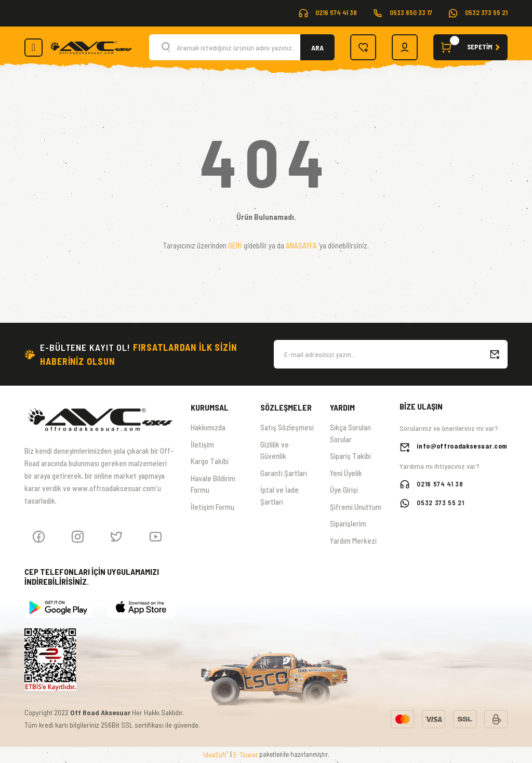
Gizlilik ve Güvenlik (275, 450)
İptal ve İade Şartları (280, 496)
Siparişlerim (348, 523)
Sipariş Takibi (350, 456)
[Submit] (495, 354)
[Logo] (91, 46)
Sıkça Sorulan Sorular (350, 433)
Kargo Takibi (210, 461)
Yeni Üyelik (346, 473)
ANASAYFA (301, 245)
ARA (317, 48)
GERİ (235, 245)
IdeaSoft (216, 754)
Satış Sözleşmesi (287, 427)
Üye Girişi (344, 490)
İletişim (202, 444)
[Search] (242, 47)
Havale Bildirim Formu (213, 484)
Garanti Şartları (284, 473)
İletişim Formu (212, 507)
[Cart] (470, 47)
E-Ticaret (245, 755)
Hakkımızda (208, 427)
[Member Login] (405, 47)
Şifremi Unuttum (356, 507)
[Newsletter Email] (391, 354)
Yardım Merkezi (353, 541)
